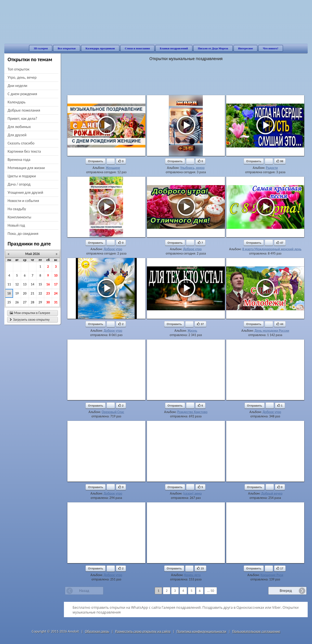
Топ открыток (19, 69)
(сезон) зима (192, 493)
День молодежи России (272, 331)
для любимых (19, 127)
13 (25, 284)
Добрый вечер (272, 493)
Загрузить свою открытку (30, 320)
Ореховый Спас (113, 412)
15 (40, 284)
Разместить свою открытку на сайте (143, 631)
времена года (19, 160)
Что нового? (271, 48)
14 (32, 284)
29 (40, 302)
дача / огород (19, 184)
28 (32, 302)
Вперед (286, 591)
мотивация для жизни (26, 168)
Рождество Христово (192, 412)
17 (56, 284)
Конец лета (192, 575)
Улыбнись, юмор (192, 168)
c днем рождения (22, 94)
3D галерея (41, 48)
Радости (272, 168)
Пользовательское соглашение (256, 631)
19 (17, 293)
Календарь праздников (100, 48)
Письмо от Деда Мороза (213, 48)
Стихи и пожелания (137, 48)
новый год (16, 225)
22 (40, 293)
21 (32, 293)
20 (25, 293)
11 (9, 284)
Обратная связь (97, 631)
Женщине (113, 168)
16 (48, 284)
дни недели (17, 86)
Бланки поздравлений (174, 48)
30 (48, 302)
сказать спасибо (21, 143)
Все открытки (67, 48)
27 (25, 302)
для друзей (17, 135)
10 (56, 275)
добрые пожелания (24, 110)
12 (17, 284)
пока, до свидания (23, 234)
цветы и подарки (22, 176)
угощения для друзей (25, 192)
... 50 (211, 591)
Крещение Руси (272, 575)
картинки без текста (24, 151)
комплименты (19, 217)
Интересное (245, 48)
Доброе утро (113, 249)
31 (56, 302)
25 (9, 302)
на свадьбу (17, 209)
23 (48, 293)
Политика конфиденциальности (201, 631)
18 (9, 293)
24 (56, 293)
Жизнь (192, 331)
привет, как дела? (22, 119)
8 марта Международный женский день (272, 249)
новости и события (23, 201)
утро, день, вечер (22, 77)
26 (17, 302)
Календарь (17, 102)
